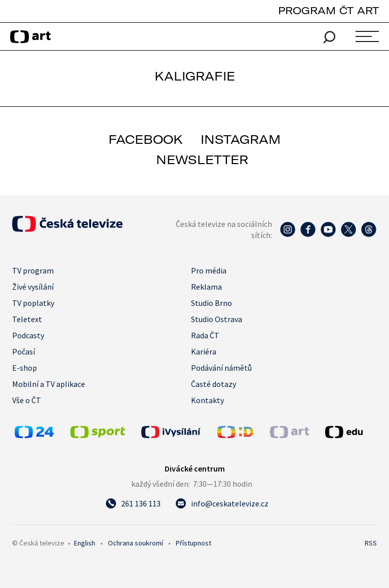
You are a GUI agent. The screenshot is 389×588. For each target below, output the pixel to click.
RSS (371, 543)
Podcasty (28, 335)
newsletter (202, 160)
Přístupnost (193, 543)
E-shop (25, 368)
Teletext (27, 319)
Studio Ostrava (217, 319)
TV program (33, 270)
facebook (146, 139)
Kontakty (207, 400)
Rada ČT (205, 335)
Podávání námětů (221, 368)
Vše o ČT (27, 400)
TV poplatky (33, 303)
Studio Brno (211, 303)
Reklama (206, 287)
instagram (241, 139)
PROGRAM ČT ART (328, 10)
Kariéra (204, 351)
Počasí (24, 351)
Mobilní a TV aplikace (49, 384)
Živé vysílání (33, 287)
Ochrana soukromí (135, 543)
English (85, 543)
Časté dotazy (213, 384)
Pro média (209, 270)
